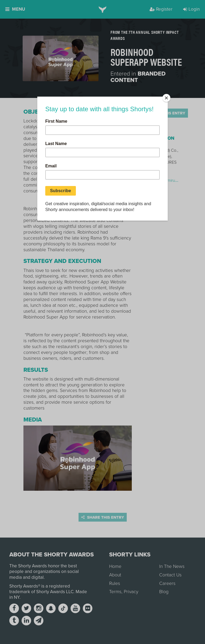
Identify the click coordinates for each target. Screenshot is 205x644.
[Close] (166, 98)
